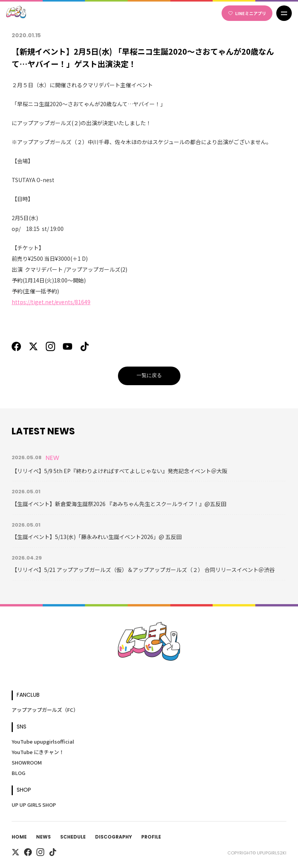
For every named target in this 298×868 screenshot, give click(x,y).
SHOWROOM (27, 762)
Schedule (73, 837)
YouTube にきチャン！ (38, 752)
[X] (33, 346)
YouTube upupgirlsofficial (43, 741)
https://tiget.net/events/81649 (51, 302)
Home (19, 837)
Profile (151, 837)
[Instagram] (50, 346)
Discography (113, 837)
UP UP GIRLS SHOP (34, 805)
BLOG (18, 773)
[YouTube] (68, 346)
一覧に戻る (149, 376)
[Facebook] (16, 346)
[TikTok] (85, 346)
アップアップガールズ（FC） (45, 710)
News (43, 837)
